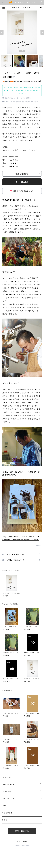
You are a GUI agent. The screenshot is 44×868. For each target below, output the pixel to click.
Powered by (22, 846)
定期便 (4, 820)
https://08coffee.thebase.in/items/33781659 (21, 540)
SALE (4, 806)
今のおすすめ (7, 813)
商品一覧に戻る (22, 831)
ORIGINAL (7, 792)
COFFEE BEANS (9, 784)
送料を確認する (26, 98)
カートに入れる (22, 182)
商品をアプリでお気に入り (22, 191)
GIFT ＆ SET (8, 799)
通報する (39, 546)
